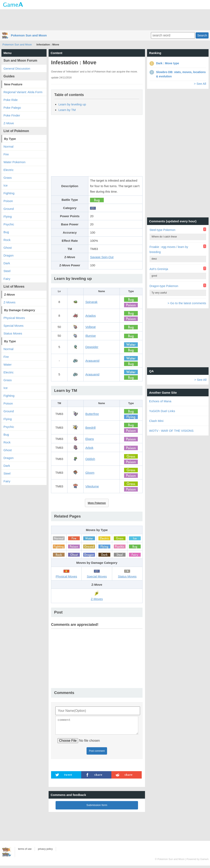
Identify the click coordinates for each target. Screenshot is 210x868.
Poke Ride (11, 100)
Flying (8, 216)
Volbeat (90, 327)
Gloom (90, 473)
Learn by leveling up (72, 104)
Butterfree (92, 414)
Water (7, 364)
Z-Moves (9, 302)
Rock (7, 240)
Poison (8, 201)
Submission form (97, 808)
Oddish (90, 459)
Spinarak (91, 302)
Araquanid (92, 361)
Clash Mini (156, 421)
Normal (8, 146)
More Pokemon (97, 503)
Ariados (91, 316)
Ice (6, 185)
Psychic (9, 224)
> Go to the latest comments (187, 303)
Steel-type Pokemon (162, 230)
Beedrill (90, 428)
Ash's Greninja (159, 269)
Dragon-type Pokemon (164, 286)
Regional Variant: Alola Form (23, 92)
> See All (200, 84)
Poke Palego (12, 108)
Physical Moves (14, 318)
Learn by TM (67, 110)
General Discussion (17, 68)
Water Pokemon (14, 162)
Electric (9, 170)
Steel (7, 271)
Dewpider (92, 347)
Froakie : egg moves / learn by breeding (169, 249)
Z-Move (9, 123)
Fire (6, 154)
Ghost (8, 248)
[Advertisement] (105, 19)
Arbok (89, 448)
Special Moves (14, 326)
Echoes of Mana (160, 401)
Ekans (90, 439)
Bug (6, 232)
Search (202, 35)
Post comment (97, 753)
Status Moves (13, 333)
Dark (7, 263)
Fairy (7, 279)
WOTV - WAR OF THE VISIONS (171, 431)
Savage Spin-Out (102, 257)
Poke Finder (12, 115)
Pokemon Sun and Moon (29, 35)
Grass (8, 178)
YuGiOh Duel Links (162, 411)
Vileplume (92, 486)
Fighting (9, 193)
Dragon (9, 255)
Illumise (91, 336)
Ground (9, 209)
